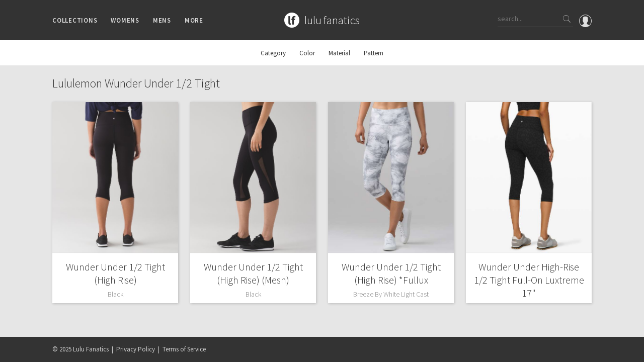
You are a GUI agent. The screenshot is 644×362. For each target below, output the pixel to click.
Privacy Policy (136, 349)
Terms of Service (184, 349)
